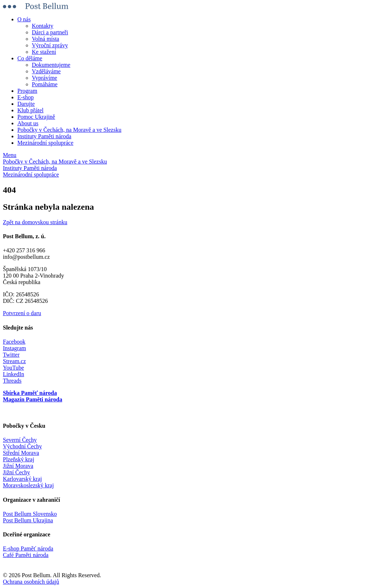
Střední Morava (21, 453)
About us (28, 123)
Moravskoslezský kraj (28, 485)
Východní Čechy (22, 446)
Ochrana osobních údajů (31, 582)
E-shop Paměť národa (28, 548)
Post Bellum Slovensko (30, 514)
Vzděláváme (46, 71)
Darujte (26, 104)
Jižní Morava (18, 466)
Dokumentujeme (51, 65)
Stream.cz (14, 361)
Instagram (14, 348)
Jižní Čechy (16, 472)
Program (27, 91)
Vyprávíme (44, 78)
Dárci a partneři (50, 32)
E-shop (25, 97)
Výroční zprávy (50, 45)
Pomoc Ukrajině (36, 117)
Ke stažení (44, 52)
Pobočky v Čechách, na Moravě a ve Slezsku (69, 130)
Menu (10, 155)
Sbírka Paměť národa (30, 393)
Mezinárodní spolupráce (45, 143)
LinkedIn (14, 374)
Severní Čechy (20, 440)
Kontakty (43, 26)
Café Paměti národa (26, 555)
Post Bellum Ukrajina (28, 520)
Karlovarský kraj (22, 479)
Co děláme (30, 58)
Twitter (11, 355)
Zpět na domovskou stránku (35, 222)
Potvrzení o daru (22, 313)
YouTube (13, 368)
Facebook (14, 342)
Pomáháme (45, 84)
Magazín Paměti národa (33, 399)
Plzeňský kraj (19, 459)
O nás (24, 19)
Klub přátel (30, 110)
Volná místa (46, 39)
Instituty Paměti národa (44, 136)
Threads (12, 381)
